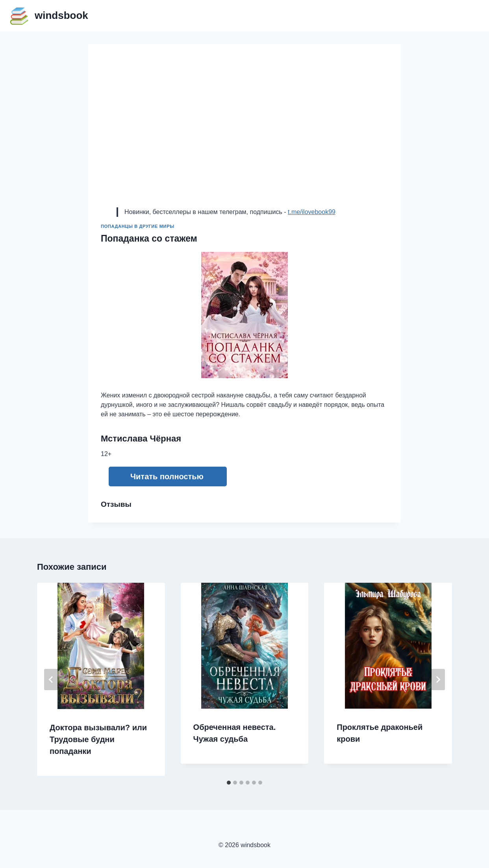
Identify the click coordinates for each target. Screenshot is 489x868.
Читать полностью (167, 476)
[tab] (229, 783)
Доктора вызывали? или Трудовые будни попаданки (98, 739)
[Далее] (438, 680)
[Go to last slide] (51, 680)
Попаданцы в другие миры (138, 226)
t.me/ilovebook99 (312, 212)
